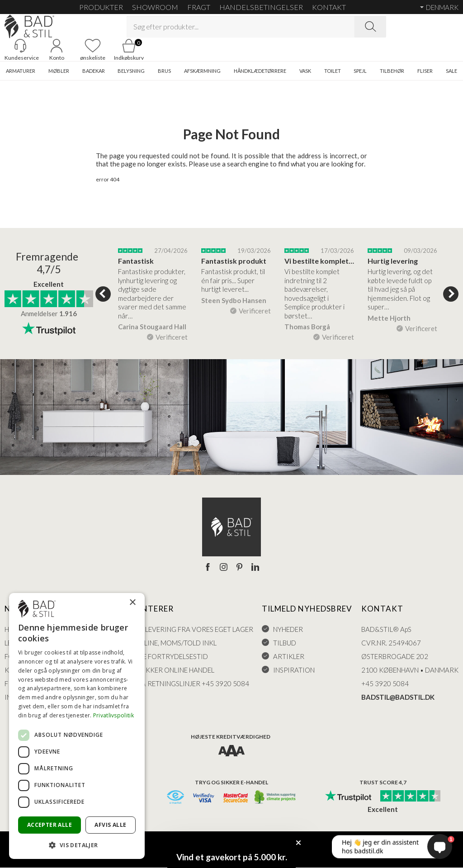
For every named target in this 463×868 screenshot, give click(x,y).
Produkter (101, 7)
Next (451, 294)
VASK (305, 71)
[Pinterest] (239, 568)
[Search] (370, 27)
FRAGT (199, 7)
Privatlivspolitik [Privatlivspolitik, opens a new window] (113, 715)
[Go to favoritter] (93, 50)
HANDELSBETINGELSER (261, 7)
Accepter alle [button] (50, 825)
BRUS (164, 71)
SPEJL (360, 71)
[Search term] (241, 27)
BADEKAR (94, 71)
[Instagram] (224, 568)
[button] (77, 845)
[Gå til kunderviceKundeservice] (20, 50)
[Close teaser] (298, 843)
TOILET (333, 71)
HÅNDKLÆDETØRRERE (260, 71)
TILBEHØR (392, 71)
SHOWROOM (155, 7)
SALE (451, 71)
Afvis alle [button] (110, 825)
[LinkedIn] (255, 568)
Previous (103, 294)
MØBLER (59, 71)
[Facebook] (208, 568)
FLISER (425, 71)
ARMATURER (21, 71)
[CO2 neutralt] (276, 798)
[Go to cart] (129, 50)
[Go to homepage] (29, 26)
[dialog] (77, 726)
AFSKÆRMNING (202, 71)
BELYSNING (131, 71)
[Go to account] (57, 50)
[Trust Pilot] (348, 797)
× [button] (132, 603)
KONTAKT (329, 7)
